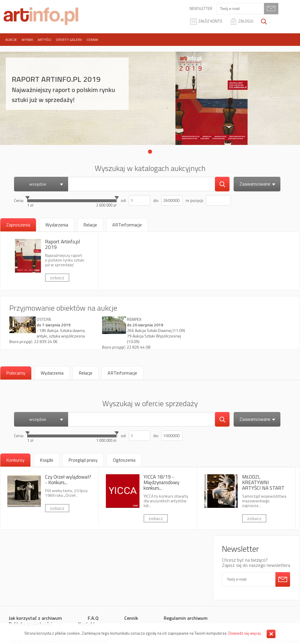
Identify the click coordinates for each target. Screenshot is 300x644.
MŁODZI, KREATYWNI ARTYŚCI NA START (246, 498)
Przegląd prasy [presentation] (83, 460)
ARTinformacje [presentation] (127, 225)
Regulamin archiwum (186, 618)
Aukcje (11, 40)
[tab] (18, 225)
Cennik (92, 40)
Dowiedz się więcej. (245, 633)
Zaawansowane (258, 184)
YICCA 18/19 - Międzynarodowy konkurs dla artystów (148, 498)
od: (124, 200)
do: (156, 200)
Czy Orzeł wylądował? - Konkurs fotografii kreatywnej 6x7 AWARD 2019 (49, 496)
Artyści (44, 40)
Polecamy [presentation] (16, 373)
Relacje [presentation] (90, 225)
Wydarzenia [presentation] (57, 225)
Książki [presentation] (46, 460)
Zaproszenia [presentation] (18, 225)
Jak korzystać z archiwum (35, 618)
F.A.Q (93, 618)
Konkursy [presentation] (15, 460)
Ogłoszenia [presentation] (124, 460)
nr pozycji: (195, 200)
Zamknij (271, 634)
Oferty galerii (69, 40)
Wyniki (27, 40)
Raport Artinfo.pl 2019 (49, 261)
